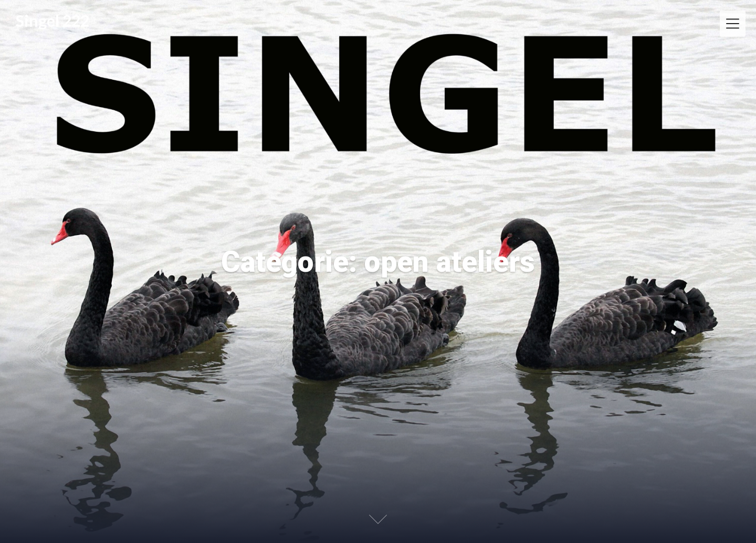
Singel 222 (52, 20)
